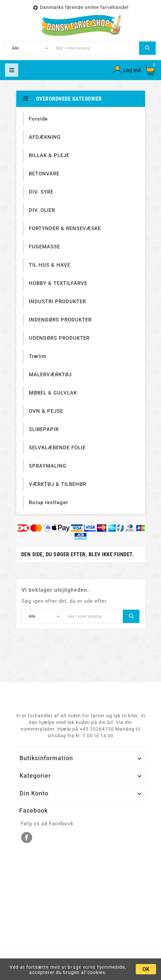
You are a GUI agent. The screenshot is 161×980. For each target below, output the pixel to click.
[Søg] (96, 48)
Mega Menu (12, 70)
